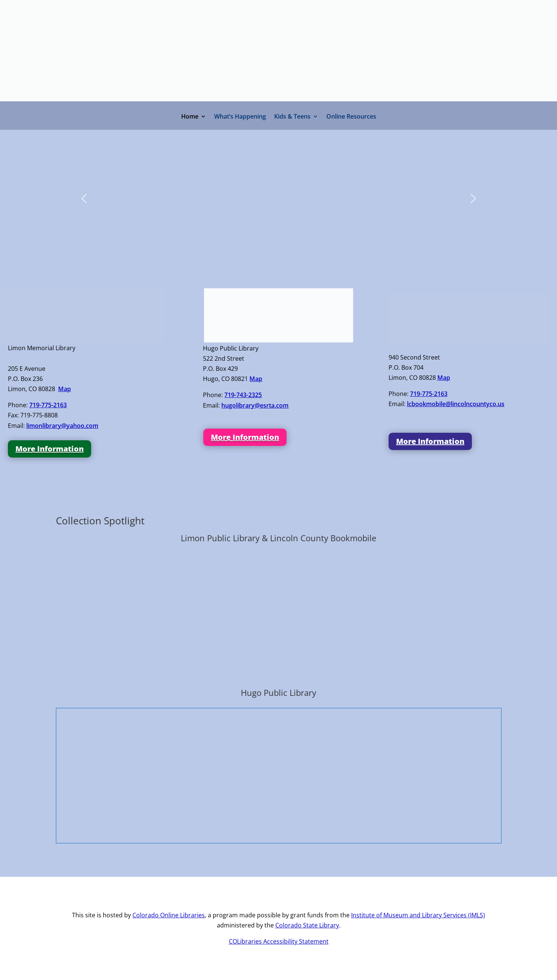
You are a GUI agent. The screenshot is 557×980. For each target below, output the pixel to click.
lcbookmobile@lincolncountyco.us (456, 404)
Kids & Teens (292, 117)
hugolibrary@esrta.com (255, 405)
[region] (279, 204)
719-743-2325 (243, 395)
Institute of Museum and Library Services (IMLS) (418, 915)
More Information (50, 449)
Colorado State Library (307, 925)
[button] (84, 199)
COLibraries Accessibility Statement (279, 941)
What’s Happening (240, 117)
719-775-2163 (48, 405)
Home (190, 117)
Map (65, 389)
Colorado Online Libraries (169, 915)
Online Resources (351, 117)
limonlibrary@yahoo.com (62, 426)
